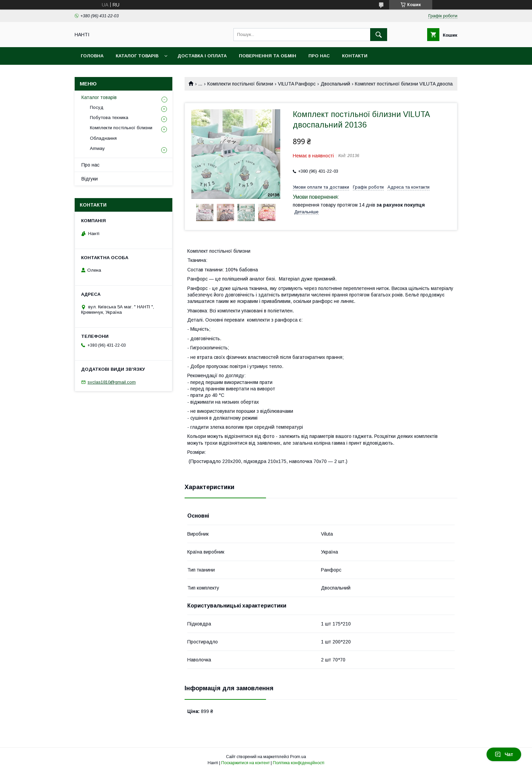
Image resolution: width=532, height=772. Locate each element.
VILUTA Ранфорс (297, 84)
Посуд (97, 107)
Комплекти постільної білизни (240, 84)
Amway (97, 148)
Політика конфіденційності (299, 763)
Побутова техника (109, 118)
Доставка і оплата (202, 56)
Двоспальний (335, 84)
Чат (504, 754)
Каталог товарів (137, 56)
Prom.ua (298, 757)
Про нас (319, 56)
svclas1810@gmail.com (112, 382)
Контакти (355, 56)
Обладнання (103, 138)
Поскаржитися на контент (245, 763)
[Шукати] (379, 35)
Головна (92, 56)
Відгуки (90, 179)
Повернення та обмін (268, 56)
